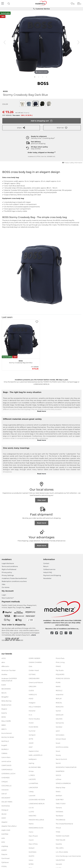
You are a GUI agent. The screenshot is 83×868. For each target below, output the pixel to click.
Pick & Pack (60, 658)
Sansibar (59, 727)
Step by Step (60, 787)
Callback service (49, 569)
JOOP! (31, 743)
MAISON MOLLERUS (36, 820)
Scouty (58, 755)
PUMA (58, 682)
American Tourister (9, 670)
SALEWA (59, 719)
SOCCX (58, 775)
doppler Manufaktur (9, 826)
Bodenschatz (6, 705)
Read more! (42, 523)
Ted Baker (60, 816)
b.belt (4, 685)
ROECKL (59, 703)
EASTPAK (5, 834)
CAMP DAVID (6, 765)
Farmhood (5, 858)
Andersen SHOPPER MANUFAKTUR (9, 680)
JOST (31, 747)
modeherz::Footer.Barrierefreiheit (14, 578)
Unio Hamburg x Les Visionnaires (68, 856)
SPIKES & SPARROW (63, 783)
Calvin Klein (6, 757)
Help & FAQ (48, 572)
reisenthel (60, 695)
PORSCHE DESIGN (63, 678)
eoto (3, 838)
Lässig (31, 791)
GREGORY (32, 686)
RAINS (58, 686)
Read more (42, 411)
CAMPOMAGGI (7, 769)
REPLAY (59, 699)
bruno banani (7, 733)
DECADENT (6, 798)
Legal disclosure (8, 563)
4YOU (4, 658)
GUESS (31, 690)
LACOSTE (32, 779)
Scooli (58, 743)
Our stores (6, 587)
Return (46, 566)
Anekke (4, 674)
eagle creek (6, 830)
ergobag (5, 846)
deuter (4, 814)
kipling (31, 763)
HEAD (31, 699)
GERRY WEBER (34, 658)
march (31, 840)
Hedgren (32, 703)
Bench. (4, 693)
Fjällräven (5, 862)
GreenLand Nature (36, 682)
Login (4, 595)
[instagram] (67, 633)
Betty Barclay (6, 701)
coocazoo (5, 790)
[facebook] (53, 633)
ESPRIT (4, 850)
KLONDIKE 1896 (35, 767)
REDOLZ (59, 690)
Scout (58, 751)
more (28, 607)
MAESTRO (32, 816)
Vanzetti (59, 864)
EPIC (3, 842)
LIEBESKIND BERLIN (37, 804)
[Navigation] (3, 4)
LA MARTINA (33, 783)
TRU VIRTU (60, 848)
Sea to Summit (61, 759)
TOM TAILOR (60, 840)
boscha (4, 713)
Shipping (26, 113)
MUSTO (31, 856)
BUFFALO (5, 741)
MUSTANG (33, 852)
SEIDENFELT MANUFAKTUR (66, 767)
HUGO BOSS (33, 727)
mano (31, 832)
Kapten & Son (34, 751)
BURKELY (5, 749)
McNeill (32, 848)
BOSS (5, 91)
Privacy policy (7, 572)
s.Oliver (59, 779)
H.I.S (30, 715)
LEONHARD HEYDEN (37, 800)
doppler (4, 822)
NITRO (31, 864)
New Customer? (8, 598)
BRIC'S (4, 729)
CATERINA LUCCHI (8, 773)
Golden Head (34, 670)
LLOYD (31, 812)
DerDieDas (6, 806)
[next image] (78, 42)
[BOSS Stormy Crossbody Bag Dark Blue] (21, 340)
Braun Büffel (6, 721)
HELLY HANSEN (35, 707)
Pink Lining (60, 662)
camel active (6, 761)
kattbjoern (33, 759)
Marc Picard (33, 836)
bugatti (4, 745)
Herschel (32, 711)
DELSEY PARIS (7, 802)
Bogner (4, 709)
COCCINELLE (6, 786)
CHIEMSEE (6, 778)
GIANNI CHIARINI (35, 662)
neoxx (31, 860)
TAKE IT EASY (61, 804)
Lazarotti (32, 796)
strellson (59, 796)
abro (3, 662)
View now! (42, 500)
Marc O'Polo (33, 844)
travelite (59, 844)
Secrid (58, 763)
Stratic (58, 791)
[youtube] (62, 633)
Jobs (3, 584)
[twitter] (58, 633)
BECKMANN (6, 689)
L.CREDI (32, 775)
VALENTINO (60, 860)
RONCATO (60, 707)
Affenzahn (5, 666)
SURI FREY (60, 800)
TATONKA (59, 812)
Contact (46, 563)
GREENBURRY (34, 678)
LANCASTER (33, 787)
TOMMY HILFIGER (62, 836)
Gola (30, 666)
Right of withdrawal (9, 569)
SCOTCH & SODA (62, 747)
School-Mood (61, 739)
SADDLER (60, 715)
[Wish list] (73, 4)
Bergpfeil (5, 697)
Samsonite (60, 723)
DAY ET (4, 794)
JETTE (31, 739)
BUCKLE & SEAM (8, 737)
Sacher (58, 711)
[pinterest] (72, 633)
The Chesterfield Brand (64, 824)
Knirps (31, 771)
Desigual (5, 810)
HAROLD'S (33, 695)
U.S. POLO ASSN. (62, 852)
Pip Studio (60, 670)
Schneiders (60, 735)
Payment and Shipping (52, 575)
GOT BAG (32, 674)
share (21, 128)
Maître (31, 824)
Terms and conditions (10, 566)
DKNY (4, 818)
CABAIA (4, 753)
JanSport (32, 735)
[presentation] (9, 4)
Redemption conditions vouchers (14, 581)
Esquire (4, 854)
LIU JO (31, 808)
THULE (58, 828)
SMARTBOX (60, 771)
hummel (32, 731)
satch (58, 731)
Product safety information (72, 163)
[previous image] (5, 42)
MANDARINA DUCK (36, 828)
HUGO (31, 723)
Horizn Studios (34, 719)
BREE (4, 725)
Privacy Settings (8, 575)
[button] (62, 128)
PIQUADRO (60, 674)
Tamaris (59, 808)
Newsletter (47, 578)
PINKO (58, 666)
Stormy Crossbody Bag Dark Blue (21, 361)
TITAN (58, 832)
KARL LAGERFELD (36, 755)
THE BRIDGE (61, 820)
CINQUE (5, 782)
